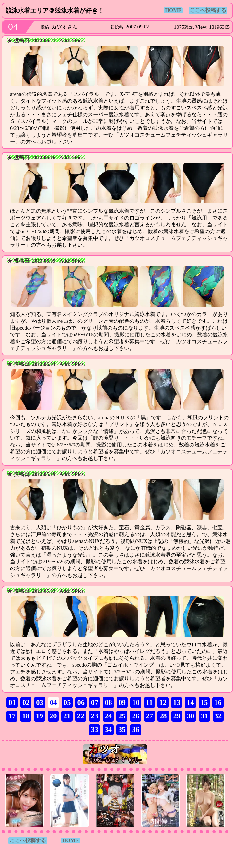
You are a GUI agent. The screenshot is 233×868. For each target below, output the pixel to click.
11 (149, 702)
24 (108, 716)
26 (135, 716)
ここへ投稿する (208, 10)
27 (149, 716)
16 (218, 702)
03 (40, 702)
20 (53, 716)
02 (26, 702)
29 (177, 716)
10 (136, 702)
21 (67, 716)
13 (177, 702)
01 (12, 702)
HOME (173, 10)
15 (204, 702)
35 (122, 730)
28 (163, 716)
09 (122, 702)
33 (94, 730)
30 (191, 716)
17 (12, 716)
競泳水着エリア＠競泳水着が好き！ (55, 11)
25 (122, 716)
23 (94, 716)
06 (81, 702)
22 (81, 716)
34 (108, 730)
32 (218, 716)
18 (26, 716)
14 (190, 702)
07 (95, 702)
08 (108, 702)
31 (204, 716)
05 (67, 702)
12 (163, 702)
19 (40, 716)
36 (135, 730)
